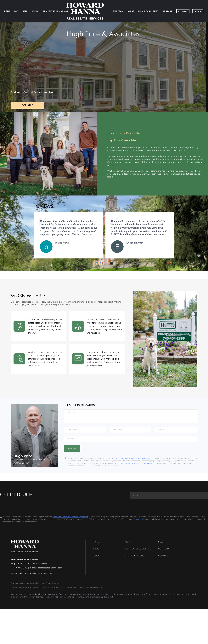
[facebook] (14, 602)
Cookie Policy (45, 587)
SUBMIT (72, 449)
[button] (108, 542)
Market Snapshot (148, 11)
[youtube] (46, 602)
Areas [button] (35, 11)
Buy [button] (16, 11)
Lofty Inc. (25, 583)
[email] (176, 430)
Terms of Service (131, 463)
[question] (131, 416)
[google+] (54, 602)
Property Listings (77, 587)
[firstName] (85, 430)
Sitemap (89, 587)
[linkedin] (22, 602)
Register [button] (183, 11)
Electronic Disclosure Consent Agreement (134, 458)
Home (7, 11)
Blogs (131, 11)
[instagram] (38, 602)
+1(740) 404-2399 (21, 463)
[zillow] (30, 602)
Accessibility (99, 587)
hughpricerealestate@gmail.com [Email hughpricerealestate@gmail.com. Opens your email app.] (46, 568)
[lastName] (130, 430)
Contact (167, 11)
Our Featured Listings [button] (55, 11)
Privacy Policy (147, 463)
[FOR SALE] (27, 105)
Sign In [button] (198, 11)
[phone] (131, 439)
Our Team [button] (118, 11)
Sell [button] (25, 11)
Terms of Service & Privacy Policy (24, 587)
